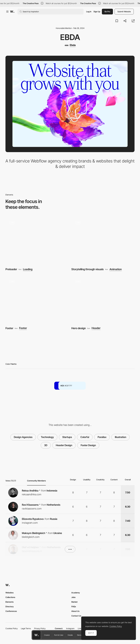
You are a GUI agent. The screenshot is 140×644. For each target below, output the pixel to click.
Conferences (11, 611)
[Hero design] (103, 299)
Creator (47, 635)
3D (46, 445)
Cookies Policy (12, 628)
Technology (47, 437)
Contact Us (76, 616)
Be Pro (107, 12)
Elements (81, 635)
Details (70, 635)
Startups (67, 437)
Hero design (79, 328)
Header (96, 328)
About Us (75, 611)
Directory (10, 606)
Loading (28, 269)
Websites (10, 593)
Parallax (102, 437)
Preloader (11, 269)
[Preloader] (37, 241)
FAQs (74, 606)
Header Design (64, 445)
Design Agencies (23, 437)
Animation (116, 269)
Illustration (121, 437)
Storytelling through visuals (87, 269)
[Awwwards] (12, 12)
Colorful (85, 437)
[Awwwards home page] (37, 635)
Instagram (70, 628)
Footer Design (88, 445)
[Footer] (37, 299)
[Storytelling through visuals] (103, 241)
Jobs (73, 597)
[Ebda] (70, 45)
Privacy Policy (40, 628)
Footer (9, 328)
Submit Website (124, 12)
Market (74, 602)
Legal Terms (26, 628)
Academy (76, 593)
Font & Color (59, 635)
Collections (10, 597)
